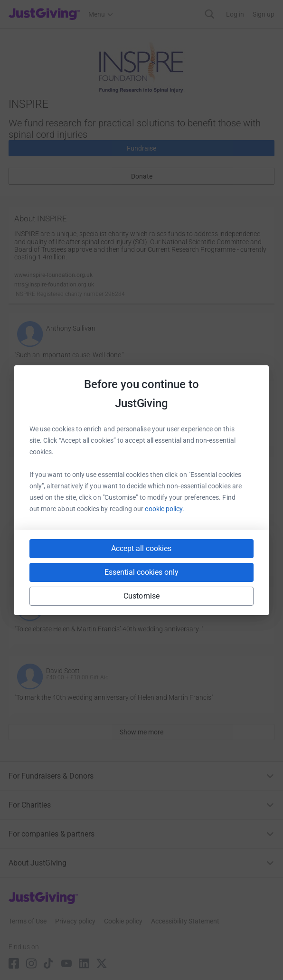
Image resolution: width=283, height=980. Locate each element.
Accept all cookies (141, 548)
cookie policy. (165, 509)
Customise (141, 596)
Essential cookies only (141, 572)
